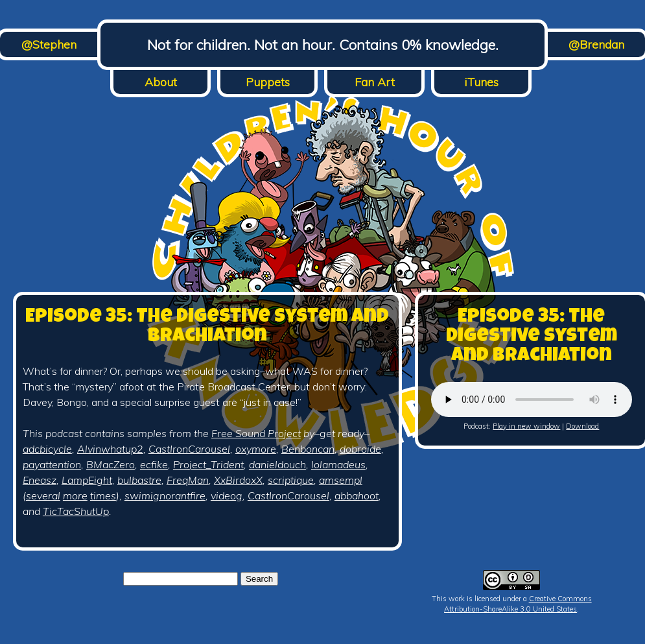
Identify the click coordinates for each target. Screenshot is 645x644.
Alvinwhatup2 (110, 449)
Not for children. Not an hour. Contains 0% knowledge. (323, 45)
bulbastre (139, 480)
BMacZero (111, 464)
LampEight (87, 480)
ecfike (154, 464)
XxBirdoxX (238, 480)
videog (227, 495)
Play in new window (526, 426)
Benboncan (308, 449)
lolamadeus (338, 464)
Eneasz (40, 480)
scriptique (291, 480)
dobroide (360, 449)
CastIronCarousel (189, 449)
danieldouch (277, 464)
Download (582, 426)
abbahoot (357, 495)
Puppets (268, 82)
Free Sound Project (256, 433)
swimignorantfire (165, 495)
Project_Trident (208, 464)
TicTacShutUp (76, 511)
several (43, 495)
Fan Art (375, 82)
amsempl (341, 480)
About (161, 82)
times (103, 495)
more (75, 495)
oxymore (256, 449)
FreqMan (188, 480)
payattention (52, 464)
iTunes (481, 82)
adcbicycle (47, 449)
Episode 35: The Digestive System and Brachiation (207, 328)
